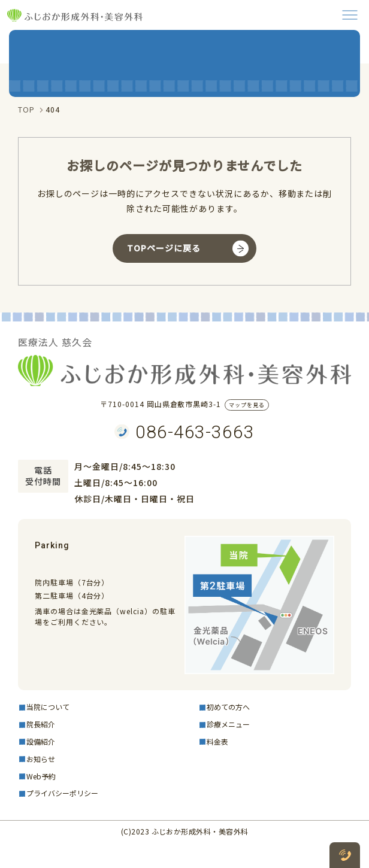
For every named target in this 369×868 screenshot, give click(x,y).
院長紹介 (41, 724)
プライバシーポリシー (62, 793)
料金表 (217, 741)
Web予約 (41, 776)
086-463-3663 (195, 432)
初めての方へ (228, 707)
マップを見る (247, 405)
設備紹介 (41, 741)
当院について (48, 707)
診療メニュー (228, 724)
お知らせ (41, 759)
